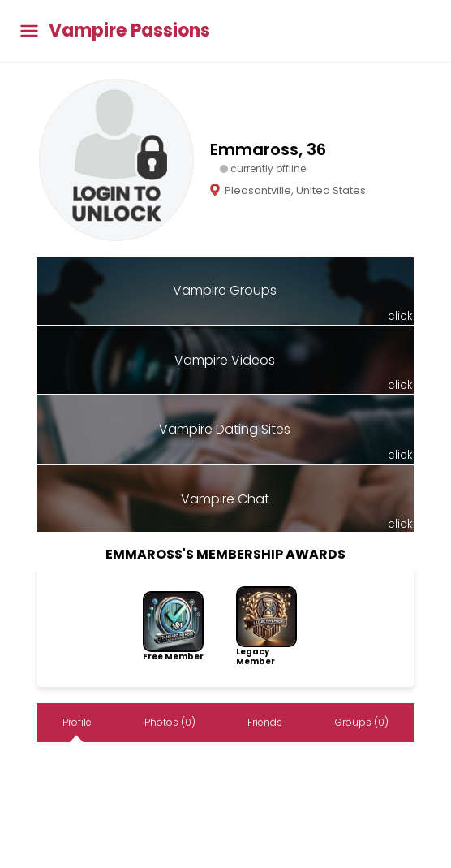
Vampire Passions (129, 31)
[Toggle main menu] (29, 31)
